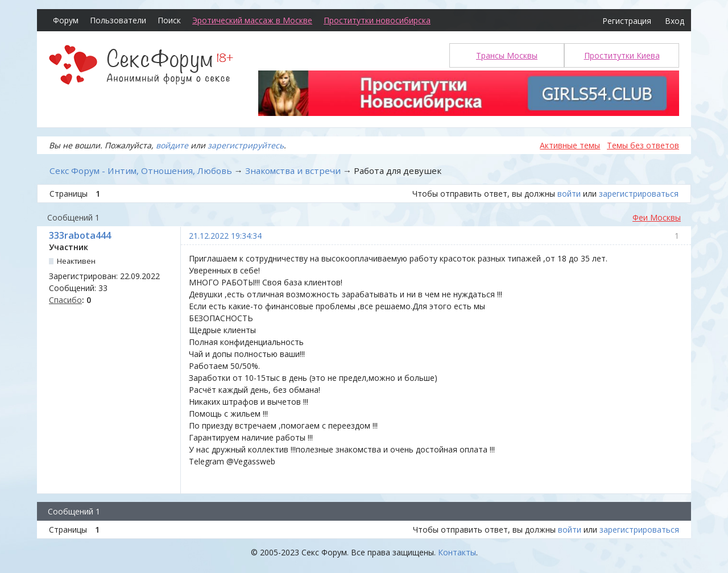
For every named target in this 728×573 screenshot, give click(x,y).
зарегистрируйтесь (246, 145)
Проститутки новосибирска (377, 20)
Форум (66, 20)
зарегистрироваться (639, 194)
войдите (172, 145)
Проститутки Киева (622, 55)
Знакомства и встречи (293, 171)
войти (569, 194)
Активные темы (570, 145)
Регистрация (627, 21)
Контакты (457, 552)
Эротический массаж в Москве (252, 20)
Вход (675, 21)
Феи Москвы (657, 217)
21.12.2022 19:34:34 (225, 236)
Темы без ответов (643, 145)
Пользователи (118, 20)
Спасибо (65, 300)
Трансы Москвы (507, 55)
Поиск (169, 20)
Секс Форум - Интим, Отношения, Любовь (141, 171)
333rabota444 (80, 235)
